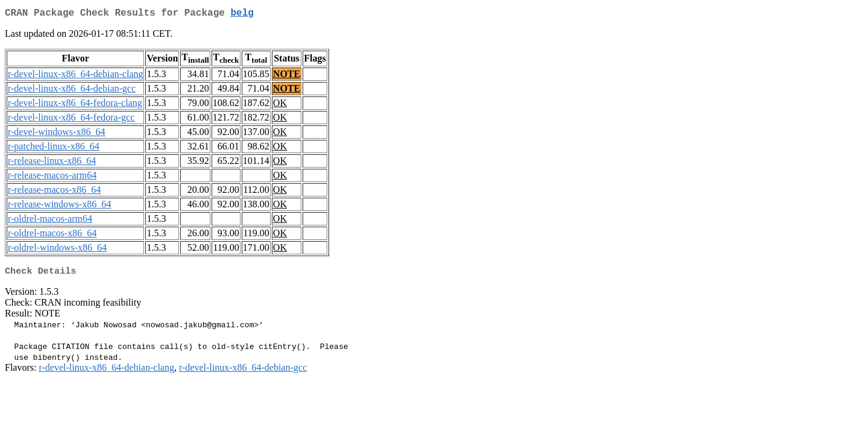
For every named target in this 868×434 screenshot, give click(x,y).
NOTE (287, 76)
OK (280, 105)
